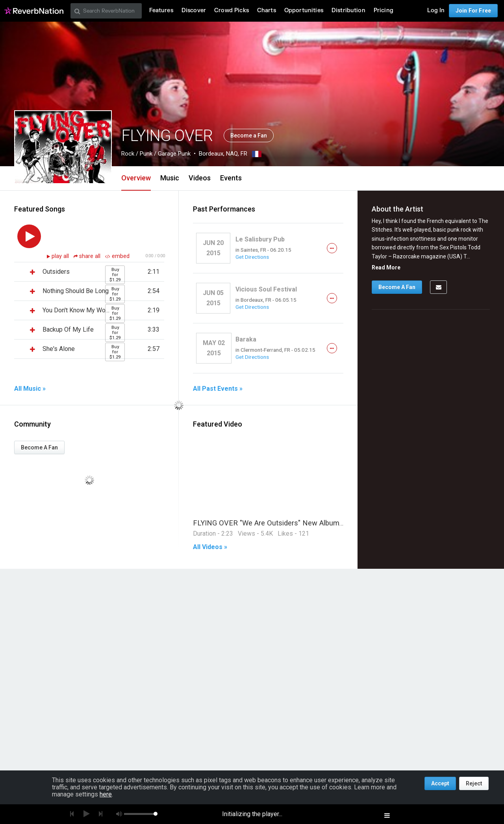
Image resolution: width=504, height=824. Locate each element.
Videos (200, 178)
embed (117, 256)
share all (88, 256)
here (106, 794)
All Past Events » (218, 389)
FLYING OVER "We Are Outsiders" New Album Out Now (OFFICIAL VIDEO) (312, 523)
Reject (474, 783)
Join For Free (473, 11)
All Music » (30, 389)
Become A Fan (39, 447)
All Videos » (210, 547)
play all (61, 256)
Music (170, 178)
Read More (386, 267)
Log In (436, 10)
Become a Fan (249, 135)
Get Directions (252, 257)
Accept (440, 783)
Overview (136, 178)
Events (231, 178)
